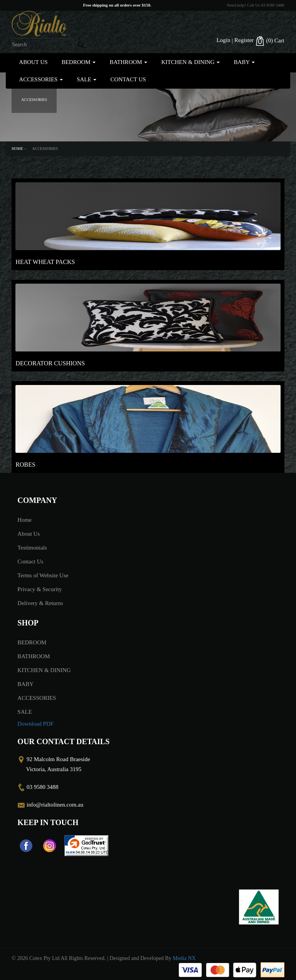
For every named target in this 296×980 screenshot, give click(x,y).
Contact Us (128, 79)
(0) (270, 41)
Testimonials (32, 548)
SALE (87, 79)
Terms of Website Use (43, 575)
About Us (33, 62)
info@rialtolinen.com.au (55, 805)
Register (244, 40)
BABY (244, 62)
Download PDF (35, 724)
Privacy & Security (40, 589)
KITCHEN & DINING (190, 62)
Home (17, 149)
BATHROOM (128, 62)
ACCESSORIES (41, 79)
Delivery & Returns (40, 603)
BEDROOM (79, 62)
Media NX (184, 958)
